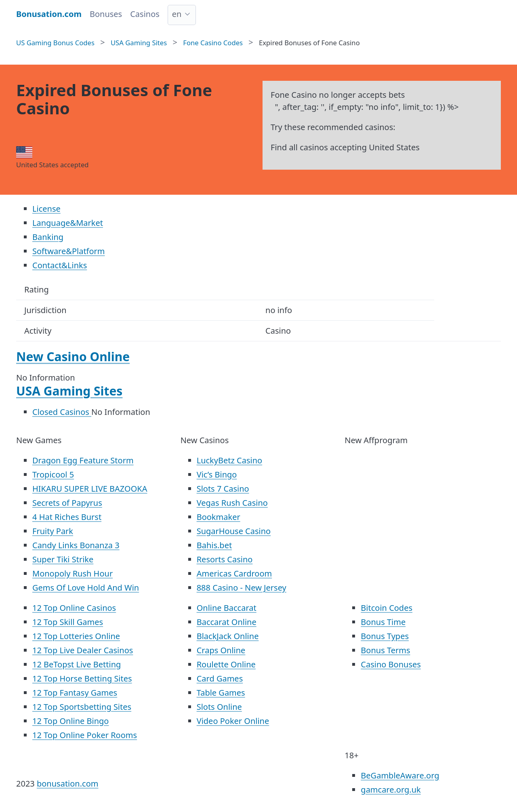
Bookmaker (219, 517)
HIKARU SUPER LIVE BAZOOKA (90, 489)
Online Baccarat (227, 608)
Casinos (145, 14)
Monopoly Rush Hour (73, 573)
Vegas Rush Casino (232, 503)
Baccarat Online (227, 622)
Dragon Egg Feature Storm (83, 460)
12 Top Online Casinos (74, 608)
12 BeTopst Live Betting (77, 664)
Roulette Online (226, 664)
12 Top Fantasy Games (75, 693)
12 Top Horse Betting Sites (82, 678)
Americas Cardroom (234, 573)
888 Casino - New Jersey (242, 588)
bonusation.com (68, 784)
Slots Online (219, 707)
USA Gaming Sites (69, 391)
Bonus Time (383, 622)
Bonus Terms (385, 650)
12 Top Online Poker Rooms (85, 735)
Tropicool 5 (53, 474)
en (177, 14)
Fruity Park (53, 531)
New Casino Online (73, 357)
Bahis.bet (214, 545)
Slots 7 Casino (223, 489)
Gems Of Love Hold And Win (86, 588)
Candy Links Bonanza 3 (76, 545)
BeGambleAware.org (400, 775)
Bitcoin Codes (387, 608)
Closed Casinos (62, 412)
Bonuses (106, 14)
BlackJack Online (228, 636)
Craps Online (221, 650)
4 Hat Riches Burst (67, 517)
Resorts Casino (225, 559)
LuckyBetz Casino (229, 460)
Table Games (221, 693)
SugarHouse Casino (234, 531)
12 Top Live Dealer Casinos (83, 650)
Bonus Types (385, 636)
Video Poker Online (233, 721)
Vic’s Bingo (217, 474)
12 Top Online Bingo (70, 721)
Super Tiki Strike (63, 559)
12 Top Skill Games (68, 622)
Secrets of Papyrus (67, 503)
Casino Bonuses (391, 664)
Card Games (220, 678)
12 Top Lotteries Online (76, 636)
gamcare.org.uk (391, 790)
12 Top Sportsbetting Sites (82, 707)
